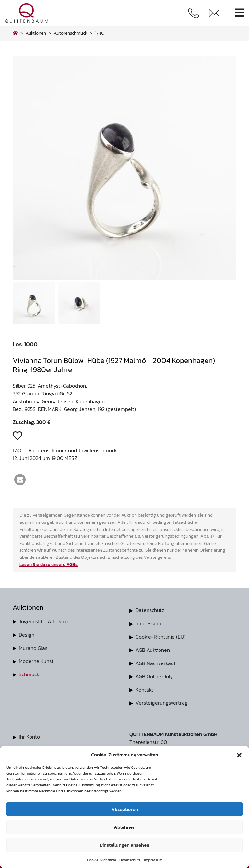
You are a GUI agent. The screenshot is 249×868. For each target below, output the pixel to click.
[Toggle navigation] (240, 13)
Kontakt (144, 688)
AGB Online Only (154, 675)
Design (27, 634)
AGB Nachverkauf (156, 662)
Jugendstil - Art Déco (43, 621)
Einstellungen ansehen (125, 845)
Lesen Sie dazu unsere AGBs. (49, 564)
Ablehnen (125, 827)
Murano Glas (33, 647)
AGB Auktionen (153, 649)
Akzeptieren (125, 809)
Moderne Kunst (36, 660)
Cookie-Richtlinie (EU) (161, 636)
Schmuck (29, 673)
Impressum (153, 860)
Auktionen (36, 33)
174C (99, 33)
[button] (239, 755)
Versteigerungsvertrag (162, 701)
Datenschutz (130, 860)
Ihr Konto (29, 734)
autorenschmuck (71, 33)
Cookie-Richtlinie (101, 860)
